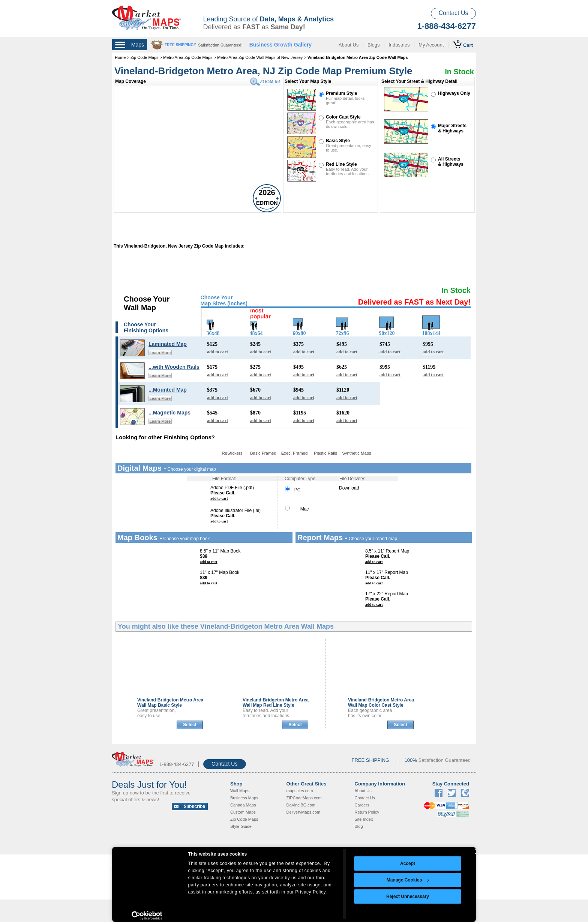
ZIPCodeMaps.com (304, 798)
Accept (408, 863)
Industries (399, 45)
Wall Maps (240, 791)
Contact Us (453, 13)
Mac (297, 509)
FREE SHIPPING (370, 760)
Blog (359, 826)
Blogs (374, 45)
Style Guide (241, 826)
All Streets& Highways (451, 162)
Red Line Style (341, 164)
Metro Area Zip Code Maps (188, 57)
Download (349, 488)
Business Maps (244, 798)
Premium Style (341, 93)
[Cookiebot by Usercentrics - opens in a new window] (147, 916)
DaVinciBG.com (301, 805)
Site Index (364, 819)
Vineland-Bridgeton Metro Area (170, 703)
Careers (362, 805)
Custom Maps (243, 812)
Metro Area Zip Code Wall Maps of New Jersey (260, 57)
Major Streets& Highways (452, 128)
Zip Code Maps (145, 57)
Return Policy (367, 812)
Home (120, 57)
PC (293, 490)
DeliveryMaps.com (303, 812)
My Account (431, 45)
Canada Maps (243, 805)
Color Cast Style (343, 117)
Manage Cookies (408, 880)
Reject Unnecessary (408, 896)
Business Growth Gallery (281, 45)
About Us (349, 45)
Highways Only (454, 93)
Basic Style (338, 141)
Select (190, 725)
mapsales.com (300, 791)
